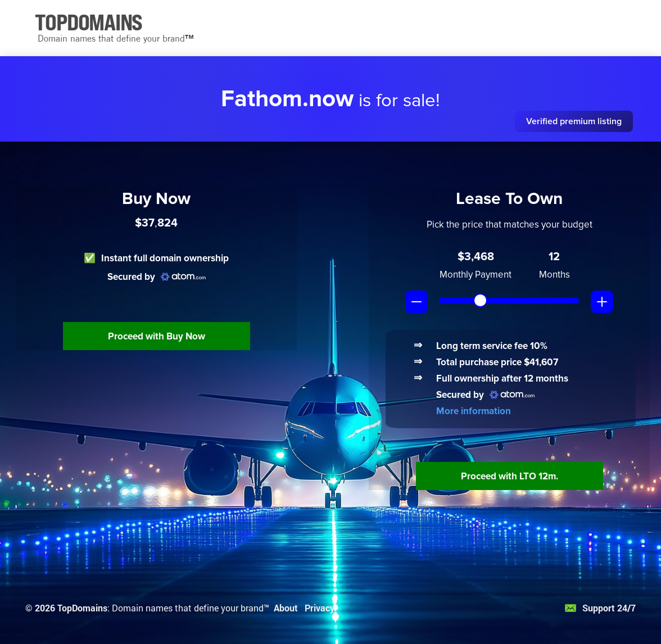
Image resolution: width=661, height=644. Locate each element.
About (286, 608)
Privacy (320, 608)
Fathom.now (287, 99)
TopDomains (82, 608)
